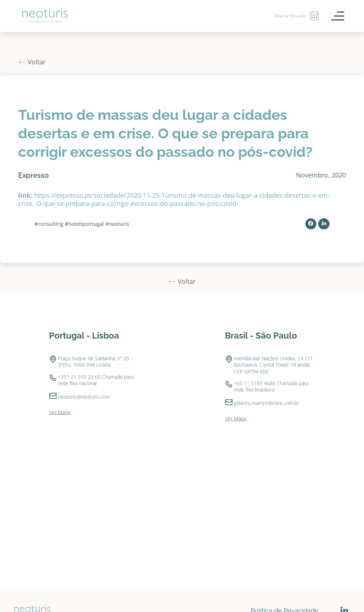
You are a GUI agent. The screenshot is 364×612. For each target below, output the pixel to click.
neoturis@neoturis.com (84, 376)
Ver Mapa (60, 392)
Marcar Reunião (288, 16)
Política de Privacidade (285, 590)
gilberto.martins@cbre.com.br (266, 383)
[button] (311, 204)
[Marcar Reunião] (314, 16)
